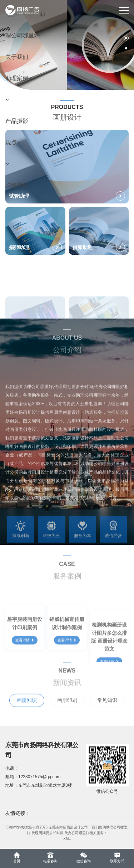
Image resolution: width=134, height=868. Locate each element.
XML (67, 839)
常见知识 (107, 710)
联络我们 (17, 185)
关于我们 (17, 57)
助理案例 (19, 78)
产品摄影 (17, 121)
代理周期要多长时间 (48, 833)
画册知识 (27, 710)
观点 (13, 142)
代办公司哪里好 (77, 833)
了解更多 (20, 495)
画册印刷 (67, 710)
